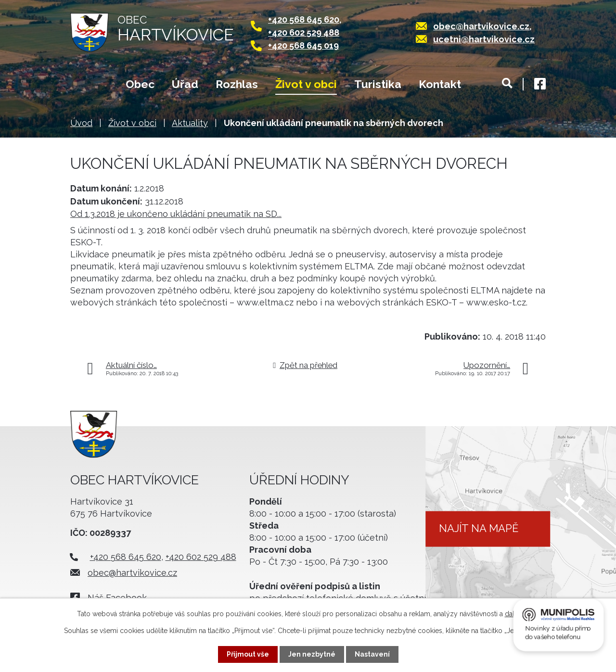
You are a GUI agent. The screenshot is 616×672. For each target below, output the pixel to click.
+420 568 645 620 (304, 19)
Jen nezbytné (312, 654)
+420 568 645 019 (303, 45)
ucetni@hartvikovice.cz (484, 39)
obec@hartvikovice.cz (481, 26)
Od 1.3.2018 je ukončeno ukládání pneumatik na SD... (176, 214)
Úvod (89, 85)
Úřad (185, 84)
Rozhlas (237, 84)
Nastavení (372, 654)
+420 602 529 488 (304, 32)
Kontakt (440, 84)
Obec (140, 84)
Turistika (378, 84)
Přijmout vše (248, 654)
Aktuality (190, 123)
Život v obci (306, 84)
